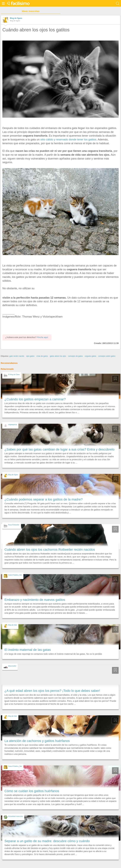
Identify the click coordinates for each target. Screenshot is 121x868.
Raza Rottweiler (14, 525)
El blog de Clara (14, 374)
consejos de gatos (75, 356)
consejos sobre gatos (107, 356)
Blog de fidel (13, 625)
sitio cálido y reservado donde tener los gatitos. (68, 139)
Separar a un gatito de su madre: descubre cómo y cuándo (47, 841)
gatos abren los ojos (58, 356)
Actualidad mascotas (15, 816)
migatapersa (13, 424)
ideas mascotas (31, 11)
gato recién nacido (17, 356)
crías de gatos (42, 356)
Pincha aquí (42, 337)
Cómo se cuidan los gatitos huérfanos (32, 791)
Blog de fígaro (16, 18)
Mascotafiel (12, 666)
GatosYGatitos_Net (15, 575)
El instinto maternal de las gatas (28, 650)
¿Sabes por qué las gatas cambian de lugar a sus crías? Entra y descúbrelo (59, 449)
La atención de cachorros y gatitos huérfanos (37, 741)
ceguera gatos (90, 356)
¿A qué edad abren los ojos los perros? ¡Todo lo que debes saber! (52, 691)
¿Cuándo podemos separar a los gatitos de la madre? (44, 499)
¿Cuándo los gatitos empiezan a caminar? (35, 399)
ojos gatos (30, 356)
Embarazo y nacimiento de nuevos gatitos (35, 600)
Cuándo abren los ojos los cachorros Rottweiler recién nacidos (50, 550)
